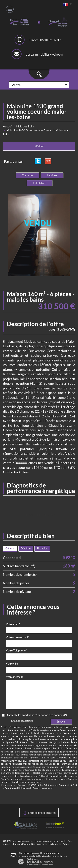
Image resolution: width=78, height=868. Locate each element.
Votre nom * (13, 624)
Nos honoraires (39, 844)
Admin (66, 844)
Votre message (15, 677)
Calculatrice (40, 183)
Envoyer (61, 722)
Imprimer (52, 175)
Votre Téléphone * (17, 650)
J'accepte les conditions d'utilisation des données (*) (37, 715)
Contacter (28, 175)
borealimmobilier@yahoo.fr (45, 54)
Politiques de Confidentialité (59, 785)
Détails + (26, 549)
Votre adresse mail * (18, 637)
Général (10, 549)
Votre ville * (13, 664)
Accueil (8, 126)
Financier (42, 549)
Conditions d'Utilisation (17, 788)
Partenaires (55, 844)
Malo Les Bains (26, 126)
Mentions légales (21, 844)
